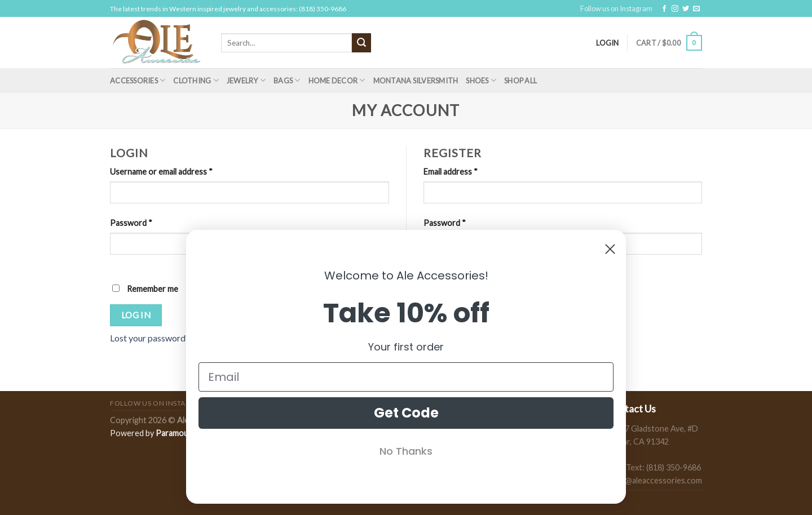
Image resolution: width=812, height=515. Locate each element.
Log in (136, 315)
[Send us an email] (696, 9)
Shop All (520, 81)
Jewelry (246, 80)
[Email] (406, 377)
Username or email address (161, 172)
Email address (451, 172)
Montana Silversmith (416, 81)
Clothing (196, 80)
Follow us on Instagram (616, 8)
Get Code (406, 413)
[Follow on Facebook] (664, 9)
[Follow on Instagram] (675, 9)
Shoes (481, 80)
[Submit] (361, 43)
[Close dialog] (610, 249)
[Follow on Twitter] (686, 9)
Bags (287, 80)
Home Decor (337, 80)
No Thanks (406, 451)
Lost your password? (150, 338)
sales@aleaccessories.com (654, 480)
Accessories (138, 80)
